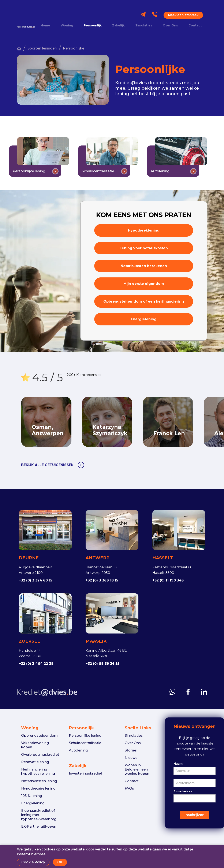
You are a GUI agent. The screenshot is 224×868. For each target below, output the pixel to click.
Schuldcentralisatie (85, 743)
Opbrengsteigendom (39, 736)
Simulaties (144, 25)
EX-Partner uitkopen (39, 826)
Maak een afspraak (183, 15)
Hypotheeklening (144, 230)
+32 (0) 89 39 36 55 (102, 664)
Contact (195, 25)
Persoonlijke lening (85, 736)
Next (204, 422)
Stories (131, 750)
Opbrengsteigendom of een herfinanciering (144, 301)
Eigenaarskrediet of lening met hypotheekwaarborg (39, 815)
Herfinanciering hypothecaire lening (38, 771)
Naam (178, 764)
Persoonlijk (93, 25)
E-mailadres (183, 791)
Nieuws (131, 758)
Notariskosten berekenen (144, 266)
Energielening (144, 319)
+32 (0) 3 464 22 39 (36, 664)
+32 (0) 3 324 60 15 (36, 580)
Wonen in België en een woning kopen (137, 769)
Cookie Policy (33, 862)
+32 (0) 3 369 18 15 (102, 580)
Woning (67, 25)
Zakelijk (118, 25)
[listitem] (112, 422)
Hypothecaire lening (38, 788)
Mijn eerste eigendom (144, 284)
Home (45, 25)
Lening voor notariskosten (144, 248)
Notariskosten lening (39, 781)
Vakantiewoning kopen (35, 745)
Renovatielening (35, 762)
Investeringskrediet (86, 773)
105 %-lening (32, 796)
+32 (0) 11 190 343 (168, 580)
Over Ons (170, 25)
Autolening (78, 750)
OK (60, 862)
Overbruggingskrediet (40, 755)
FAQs (129, 788)
